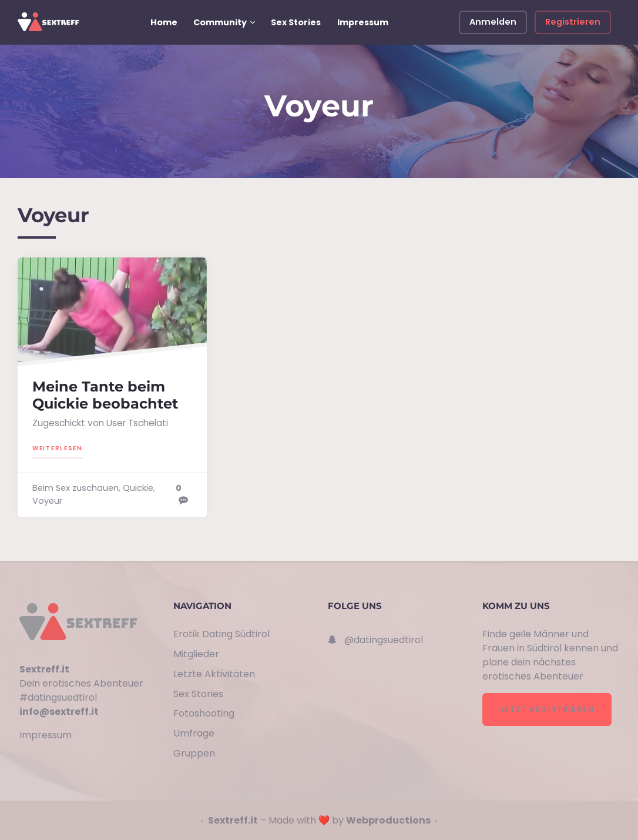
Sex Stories (296, 22)
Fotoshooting (204, 713)
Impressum (363, 22)
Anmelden (493, 22)
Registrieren (573, 22)
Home (164, 22)
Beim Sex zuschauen (75, 488)
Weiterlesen (58, 447)
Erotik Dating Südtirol (221, 634)
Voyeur (47, 501)
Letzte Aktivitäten (214, 674)
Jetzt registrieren (547, 709)
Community (220, 22)
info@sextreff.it (59, 712)
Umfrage (194, 733)
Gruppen (194, 753)
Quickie (138, 488)
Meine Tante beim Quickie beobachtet (105, 395)
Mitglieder (196, 654)
